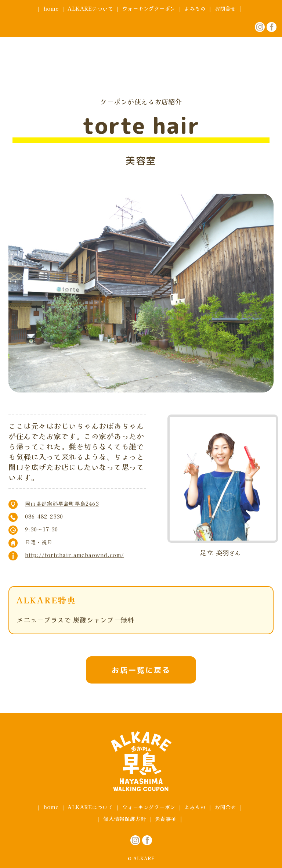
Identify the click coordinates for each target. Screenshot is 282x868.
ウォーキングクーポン (149, 8)
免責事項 (166, 819)
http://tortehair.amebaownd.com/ (75, 555)
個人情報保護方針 (124, 819)
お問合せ (225, 8)
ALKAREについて (90, 8)
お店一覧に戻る (141, 670)
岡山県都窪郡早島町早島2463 (62, 503)
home (51, 8)
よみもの (195, 8)
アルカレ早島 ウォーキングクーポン (141, 49)
